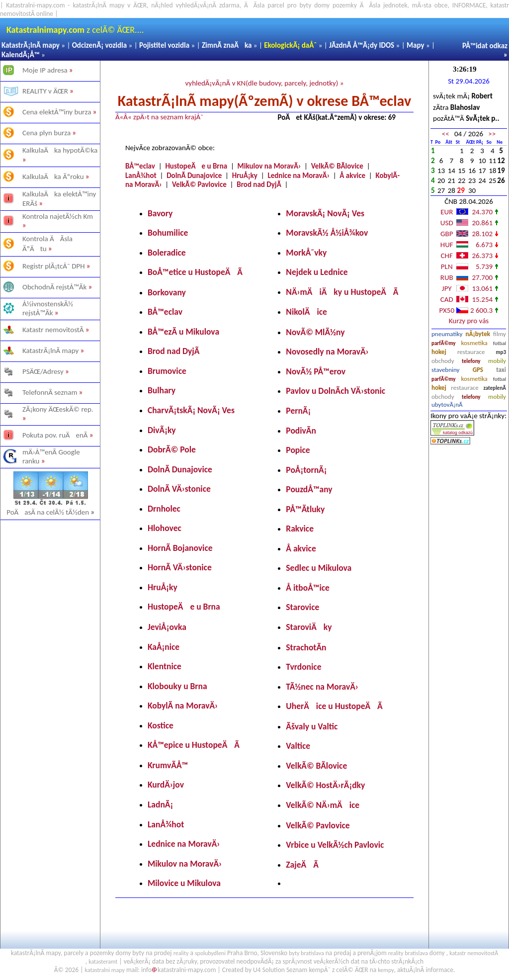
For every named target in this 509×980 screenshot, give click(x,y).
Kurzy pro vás (469, 321)
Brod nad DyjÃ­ (259, 184)
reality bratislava (408, 953)
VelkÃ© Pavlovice (199, 184)
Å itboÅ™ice (308, 588)
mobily (497, 361)
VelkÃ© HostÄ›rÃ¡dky (325, 785)
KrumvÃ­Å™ (168, 765)
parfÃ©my (444, 343)
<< (446, 134)
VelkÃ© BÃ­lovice (337, 166)
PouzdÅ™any (309, 489)
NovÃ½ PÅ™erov (316, 371)
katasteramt (103, 962)
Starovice (302, 607)
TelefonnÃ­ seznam (50, 392)
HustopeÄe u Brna (196, 166)
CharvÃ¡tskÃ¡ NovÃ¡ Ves (191, 410)
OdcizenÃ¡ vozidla (99, 45)
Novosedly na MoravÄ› (327, 352)
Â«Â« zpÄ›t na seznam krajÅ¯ (159, 117)
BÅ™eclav (140, 166)
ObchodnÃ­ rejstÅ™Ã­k (54, 287)
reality (181, 953)
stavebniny (445, 370)
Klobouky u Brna (177, 686)
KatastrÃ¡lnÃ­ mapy (31, 45)
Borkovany (167, 292)
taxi (501, 370)
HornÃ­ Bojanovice (180, 548)
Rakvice (300, 529)
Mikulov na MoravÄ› (269, 166)
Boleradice (167, 253)
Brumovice (167, 371)
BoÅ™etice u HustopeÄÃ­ (195, 272)
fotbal (500, 343)
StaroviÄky (309, 627)
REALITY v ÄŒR (45, 91)
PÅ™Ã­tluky (305, 509)
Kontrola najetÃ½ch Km (58, 216)
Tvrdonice (303, 667)
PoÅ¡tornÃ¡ (306, 470)
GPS (478, 370)
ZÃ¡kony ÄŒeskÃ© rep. (58, 409)
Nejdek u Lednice (317, 272)
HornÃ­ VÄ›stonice (180, 567)
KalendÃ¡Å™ (21, 55)
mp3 (501, 352)
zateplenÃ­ (495, 388)
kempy (386, 970)
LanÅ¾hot (141, 176)
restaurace (471, 352)
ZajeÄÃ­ (302, 865)
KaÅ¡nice (164, 647)
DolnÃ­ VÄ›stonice (179, 489)
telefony (471, 361)
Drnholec (164, 509)
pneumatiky (447, 334)
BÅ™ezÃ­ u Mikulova (183, 332)
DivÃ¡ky (162, 430)
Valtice (298, 746)
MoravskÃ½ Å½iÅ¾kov (327, 233)
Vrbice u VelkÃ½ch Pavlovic (335, 845)
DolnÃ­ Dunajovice (194, 176)
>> (492, 134)
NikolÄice (306, 312)
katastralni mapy (105, 970)
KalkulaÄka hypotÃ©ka (60, 150)
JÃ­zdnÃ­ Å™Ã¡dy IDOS (362, 45)
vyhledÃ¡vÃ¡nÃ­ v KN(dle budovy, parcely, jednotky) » (264, 83)
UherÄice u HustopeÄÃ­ (334, 706)
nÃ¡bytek (478, 334)
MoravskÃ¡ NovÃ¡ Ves (325, 213)
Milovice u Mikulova (184, 883)
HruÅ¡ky (245, 176)
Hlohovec (165, 528)
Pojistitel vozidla (164, 45)
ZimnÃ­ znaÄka (227, 45)
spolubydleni (210, 953)
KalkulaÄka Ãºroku (53, 177)
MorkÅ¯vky (306, 253)
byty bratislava (306, 953)
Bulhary (162, 390)
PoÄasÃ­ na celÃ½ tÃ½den (51, 512)
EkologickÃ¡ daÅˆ (290, 45)
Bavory (160, 213)
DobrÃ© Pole (172, 449)
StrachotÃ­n (306, 647)
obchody (443, 361)
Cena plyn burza (46, 133)
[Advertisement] (50, 639)
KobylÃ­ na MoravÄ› (183, 706)
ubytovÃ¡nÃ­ (447, 404)
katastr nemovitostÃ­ (474, 953)
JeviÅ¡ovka (167, 627)
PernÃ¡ (298, 411)
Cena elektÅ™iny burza (57, 112)
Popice (298, 450)
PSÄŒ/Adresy (43, 371)
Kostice (161, 725)
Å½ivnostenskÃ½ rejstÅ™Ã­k (48, 308)
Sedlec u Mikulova (319, 568)
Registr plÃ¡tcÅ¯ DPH (54, 266)
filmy (500, 334)
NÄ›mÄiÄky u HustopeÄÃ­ (342, 292)
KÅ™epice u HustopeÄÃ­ (194, 745)
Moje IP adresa (45, 70)
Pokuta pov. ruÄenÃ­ (55, 435)
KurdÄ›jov (166, 785)
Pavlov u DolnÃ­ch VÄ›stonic (336, 391)
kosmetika (474, 343)
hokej (439, 352)
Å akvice (352, 176)
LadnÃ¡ (160, 804)
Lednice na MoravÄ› (298, 176)
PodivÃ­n (301, 431)
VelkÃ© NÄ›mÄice (323, 805)
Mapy (416, 45)
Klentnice (165, 666)
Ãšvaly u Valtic (312, 726)
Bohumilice (168, 233)
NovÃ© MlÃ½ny (315, 332)
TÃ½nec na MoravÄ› (322, 687)
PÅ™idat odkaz (485, 46)
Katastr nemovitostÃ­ (53, 330)
